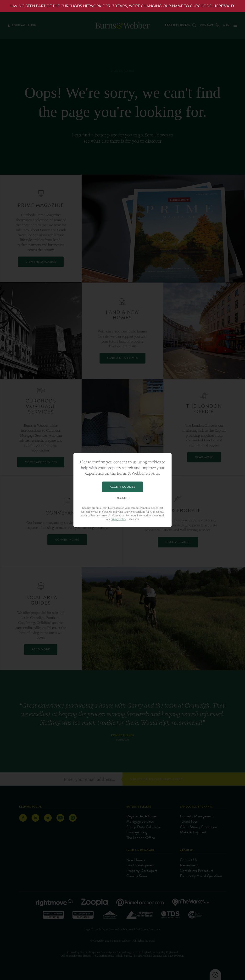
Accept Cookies (122, 487)
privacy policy (118, 519)
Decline (122, 498)
